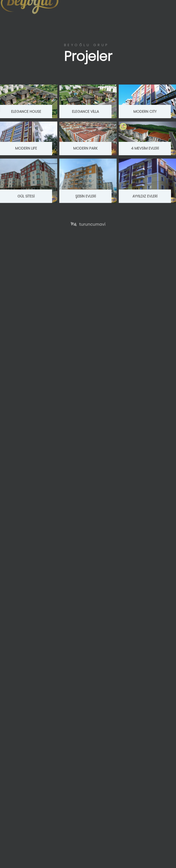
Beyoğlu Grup (86, 45)
